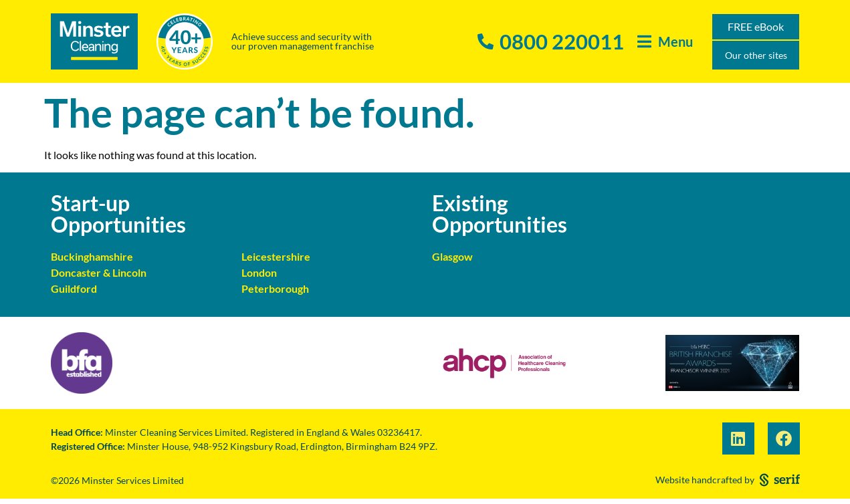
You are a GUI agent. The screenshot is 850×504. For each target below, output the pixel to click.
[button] (665, 42)
